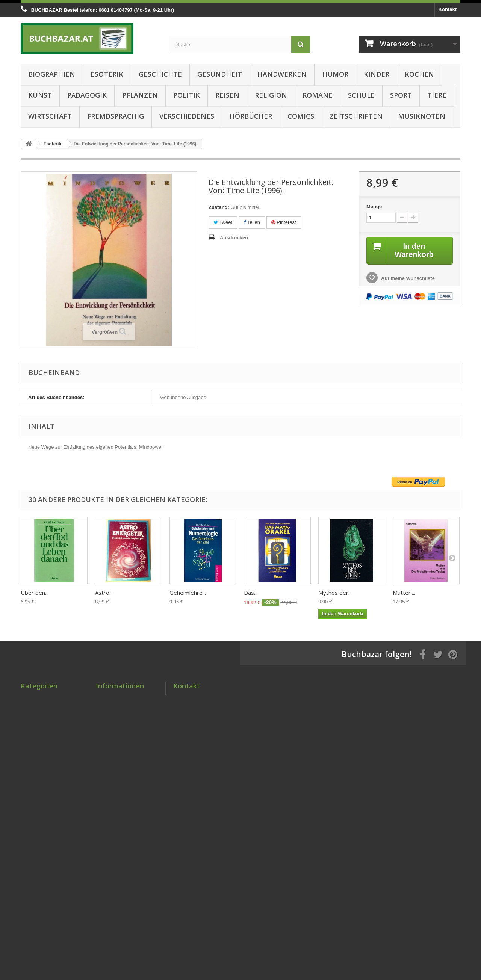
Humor (335, 74)
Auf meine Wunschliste (407, 278)
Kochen (419, 74)
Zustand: (219, 207)
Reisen (227, 95)
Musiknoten (422, 116)
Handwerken (282, 74)
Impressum (109, 766)
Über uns (106, 776)
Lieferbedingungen (118, 737)
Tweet (223, 222)
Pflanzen (140, 95)
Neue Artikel (110, 708)
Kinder (377, 74)
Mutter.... (404, 593)
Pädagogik (87, 95)
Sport (401, 95)
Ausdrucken (234, 238)
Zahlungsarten (113, 747)
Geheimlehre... (188, 593)
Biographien (52, 74)
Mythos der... (335, 593)
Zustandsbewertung (119, 727)
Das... (251, 593)
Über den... (35, 593)
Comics (301, 116)
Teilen (252, 222)
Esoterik (107, 74)
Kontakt (448, 9)
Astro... (104, 593)
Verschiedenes (187, 116)
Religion (271, 95)
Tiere (437, 95)
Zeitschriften (356, 116)
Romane (318, 95)
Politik (187, 95)
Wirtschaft (50, 116)
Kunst (40, 95)
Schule (361, 95)
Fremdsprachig (116, 116)
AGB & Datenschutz (119, 757)
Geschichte (160, 74)
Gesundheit (220, 74)
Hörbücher (251, 116)
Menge (374, 206)
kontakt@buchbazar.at (228, 739)
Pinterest (284, 222)
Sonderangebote (115, 698)
